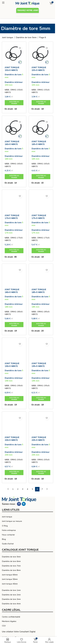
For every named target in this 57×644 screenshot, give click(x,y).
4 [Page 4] (28, 489)
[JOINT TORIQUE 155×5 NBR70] (41, 54)
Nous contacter (8, 535)
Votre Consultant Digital (25, 632)
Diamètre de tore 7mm (11, 566)
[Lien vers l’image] (19, 499)
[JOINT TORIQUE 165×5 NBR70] (41, 128)
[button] (14, 103)
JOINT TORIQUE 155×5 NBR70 (39, 69)
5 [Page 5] (32, 489)
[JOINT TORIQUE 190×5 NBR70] (14, 350)
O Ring (5, 526)
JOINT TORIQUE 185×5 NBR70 (39, 291)
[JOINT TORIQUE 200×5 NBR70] (14, 424)
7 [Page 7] (42, 489)
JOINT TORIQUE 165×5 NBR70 (39, 143)
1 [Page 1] (13, 489)
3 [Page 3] (23, 489)
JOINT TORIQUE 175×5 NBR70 (39, 217)
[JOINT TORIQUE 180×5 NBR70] (14, 276)
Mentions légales (9, 621)
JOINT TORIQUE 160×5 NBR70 (12, 143)
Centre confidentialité (11, 617)
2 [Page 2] (18, 489)
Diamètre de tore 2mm (11, 595)
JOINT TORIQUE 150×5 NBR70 (12, 69)
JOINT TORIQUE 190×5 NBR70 (12, 365)
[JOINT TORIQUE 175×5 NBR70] (41, 202)
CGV (4, 626)
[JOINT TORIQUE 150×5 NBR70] (14, 54)
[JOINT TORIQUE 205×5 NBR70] (41, 424)
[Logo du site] (28, 3)
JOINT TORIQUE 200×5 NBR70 (12, 439)
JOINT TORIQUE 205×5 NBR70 (39, 439)
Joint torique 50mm (10, 579)
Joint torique (8, 37)
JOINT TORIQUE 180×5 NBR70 (12, 291)
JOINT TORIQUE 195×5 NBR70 (39, 365)
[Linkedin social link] (24, 504)
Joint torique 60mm (10, 575)
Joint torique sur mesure (12, 521)
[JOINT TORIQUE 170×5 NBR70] (14, 202)
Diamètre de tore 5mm (26, 37)
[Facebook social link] (19, 504)
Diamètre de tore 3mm (11, 599)
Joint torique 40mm (10, 584)
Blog (4, 539)
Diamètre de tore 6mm (11, 561)
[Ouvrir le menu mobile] (8, 3)
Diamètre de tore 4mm (11, 604)
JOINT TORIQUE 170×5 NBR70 (12, 217)
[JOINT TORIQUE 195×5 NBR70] (41, 350)
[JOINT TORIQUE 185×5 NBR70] (41, 276)
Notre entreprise (9, 530)
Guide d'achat (8, 544)
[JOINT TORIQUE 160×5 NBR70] (14, 128)
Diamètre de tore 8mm (11, 570)
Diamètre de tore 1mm (11, 590)
